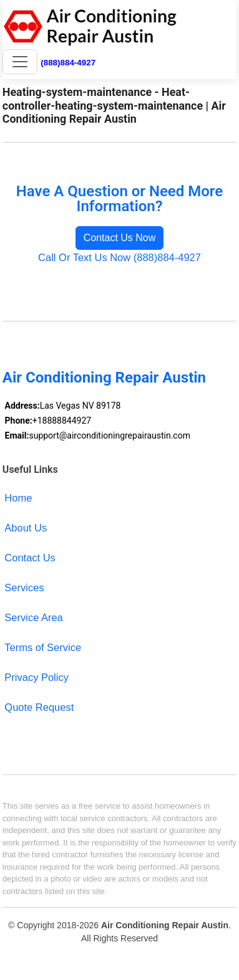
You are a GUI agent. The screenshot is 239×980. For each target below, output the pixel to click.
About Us (26, 528)
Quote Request (39, 707)
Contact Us (30, 558)
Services (24, 588)
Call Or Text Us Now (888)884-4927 (119, 257)
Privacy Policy (37, 677)
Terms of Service (43, 647)
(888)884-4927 (68, 63)
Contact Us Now (120, 238)
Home (18, 498)
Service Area (33, 617)
